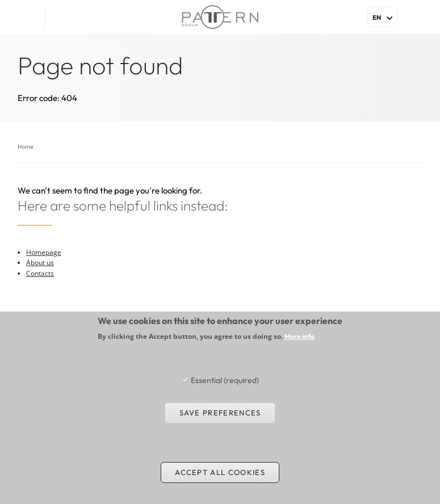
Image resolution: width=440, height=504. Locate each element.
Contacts (40, 273)
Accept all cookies (220, 483)
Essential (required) (225, 391)
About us (40, 262)
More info (299, 348)
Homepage (44, 252)
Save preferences (220, 423)
